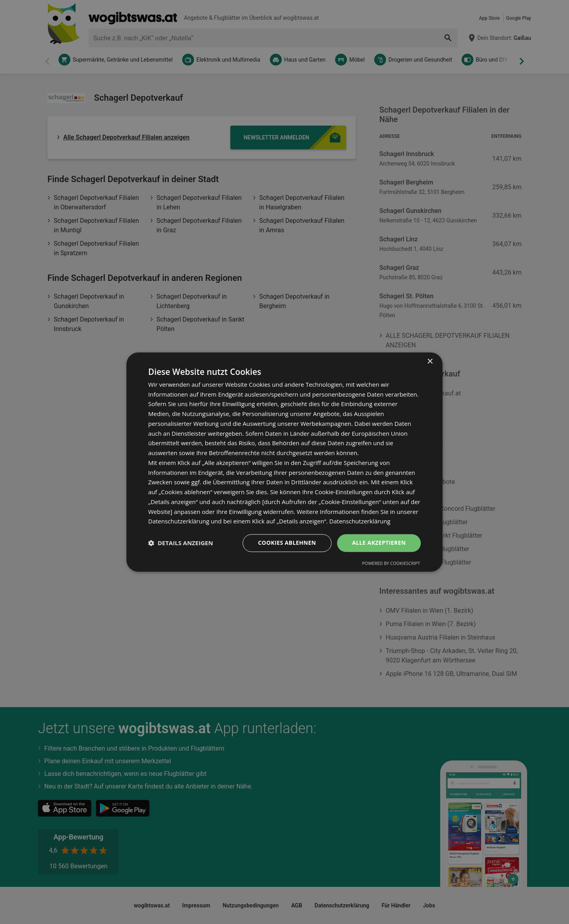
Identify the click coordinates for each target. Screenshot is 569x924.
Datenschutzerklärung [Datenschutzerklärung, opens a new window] (360, 521)
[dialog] (284, 462)
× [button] (430, 362)
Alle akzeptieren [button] (379, 543)
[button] (181, 543)
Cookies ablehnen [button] (287, 543)
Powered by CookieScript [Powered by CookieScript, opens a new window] (391, 563)
